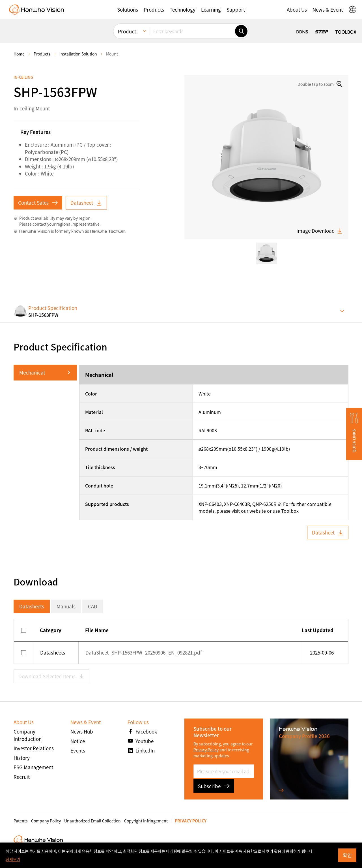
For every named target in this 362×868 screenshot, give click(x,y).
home (19, 54)
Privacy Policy (206, 750)
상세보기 (13, 859)
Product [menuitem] (127, 31)
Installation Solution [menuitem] (78, 54)
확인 (347, 855)
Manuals (66, 606)
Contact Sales (38, 203)
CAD (93, 606)
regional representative (78, 224)
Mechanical (32, 372)
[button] (128, 10)
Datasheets (32, 606)
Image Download (320, 231)
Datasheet (86, 203)
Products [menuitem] (42, 54)
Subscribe (214, 786)
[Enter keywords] (192, 31)
